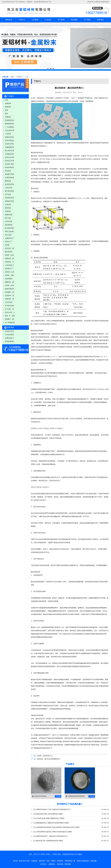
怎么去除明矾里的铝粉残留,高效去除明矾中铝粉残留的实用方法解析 (56, 827)
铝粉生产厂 (9, 242)
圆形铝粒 (8, 208)
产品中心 (22, 20)
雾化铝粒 (8, 171)
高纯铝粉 (8, 211)
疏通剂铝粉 (9, 215)
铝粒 (6, 114)
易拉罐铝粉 (9, 225)
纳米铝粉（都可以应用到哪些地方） (49, 759)
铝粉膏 (7, 245)
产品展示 (11, 96)
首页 (12, 77)
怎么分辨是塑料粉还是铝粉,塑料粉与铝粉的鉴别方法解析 (53, 832)
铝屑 (6, 110)
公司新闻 (35, 20)
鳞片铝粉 (8, 218)
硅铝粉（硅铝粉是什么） (45, 756)
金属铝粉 (97, 2)
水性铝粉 (8, 205)
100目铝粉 (9, 188)
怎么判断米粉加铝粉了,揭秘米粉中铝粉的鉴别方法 (50, 836)
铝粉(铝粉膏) (10, 232)
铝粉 (6, 100)
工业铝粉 (8, 134)
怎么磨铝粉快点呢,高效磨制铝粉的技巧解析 (48, 841)
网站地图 (68, 864)
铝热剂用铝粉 (9, 168)
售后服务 (74, 20)
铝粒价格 (60, 864)
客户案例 (61, 20)
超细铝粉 (8, 107)
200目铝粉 (9, 221)
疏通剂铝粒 (105, 2)
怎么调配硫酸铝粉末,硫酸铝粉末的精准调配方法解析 (51, 823)
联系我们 (100, 20)
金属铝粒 (8, 117)
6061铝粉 (8, 235)
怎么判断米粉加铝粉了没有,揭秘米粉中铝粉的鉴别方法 (52, 810)
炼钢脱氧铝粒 (9, 124)
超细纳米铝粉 (9, 201)
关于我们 (87, 20)
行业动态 (48, 20)
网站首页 (9, 20)
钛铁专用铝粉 (9, 141)
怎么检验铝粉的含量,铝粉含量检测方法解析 (48, 814)
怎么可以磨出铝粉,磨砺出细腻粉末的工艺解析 (49, 818)
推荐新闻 (11, 328)
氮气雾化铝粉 (9, 191)
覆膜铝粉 (8, 181)
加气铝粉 (8, 194)
